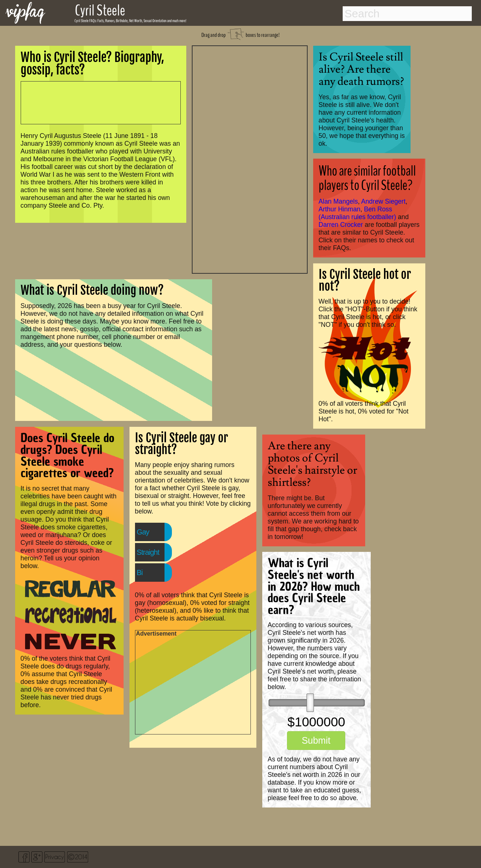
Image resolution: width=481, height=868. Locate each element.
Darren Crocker (341, 225)
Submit (316, 740)
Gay (143, 532)
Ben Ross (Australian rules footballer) (357, 213)
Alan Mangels (338, 201)
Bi (140, 573)
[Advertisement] (250, 159)
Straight (148, 552)
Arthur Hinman (340, 209)
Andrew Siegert (383, 201)
